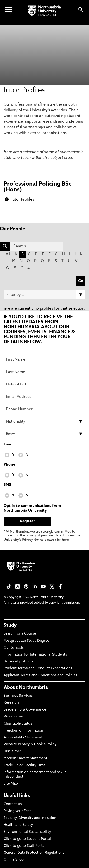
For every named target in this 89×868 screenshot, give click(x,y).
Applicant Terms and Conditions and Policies (40, 675)
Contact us (13, 804)
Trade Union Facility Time (24, 765)
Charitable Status (18, 724)
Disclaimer (12, 751)
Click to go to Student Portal (27, 839)
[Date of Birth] (44, 384)
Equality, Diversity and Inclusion (30, 818)
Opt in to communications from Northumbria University (32, 508)
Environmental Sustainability (27, 832)
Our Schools (14, 648)
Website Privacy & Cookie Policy (30, 744)
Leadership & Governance (25, 710)
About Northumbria (26, 688)
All (8, 254)
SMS (7, 485)
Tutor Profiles (22, 200)
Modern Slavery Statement (25, 759)
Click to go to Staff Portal (24, 846)
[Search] (36, 246)
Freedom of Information (23, 731)
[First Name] (44, 359)
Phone (9, 465)
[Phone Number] (44, 409)
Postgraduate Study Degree (26, 641)
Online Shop (14, 860)
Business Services (18, 696)
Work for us (13, 717)
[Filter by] (44, 295)
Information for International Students (35, 655)
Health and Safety (18, 825)
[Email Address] (44, 397)
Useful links (17, 796)
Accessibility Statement (23, 738)
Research (11, 703)
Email (8, 444)
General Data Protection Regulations (34, 853)
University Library (18, 662)
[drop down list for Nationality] (44, 421)
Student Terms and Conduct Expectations (38, 669)
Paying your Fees (17, 811)
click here (62, 540)
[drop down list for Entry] (44, 434)
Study (10, 626)
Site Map (11, 784)
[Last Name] (44, 372)
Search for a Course (20, 634)
